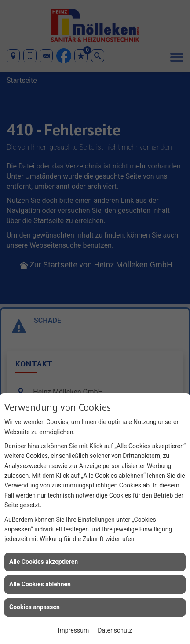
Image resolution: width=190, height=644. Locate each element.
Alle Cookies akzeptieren (44, 562)
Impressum (73, 630)
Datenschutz (115, 630)
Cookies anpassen (35, 607)
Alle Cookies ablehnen (40, 584)
